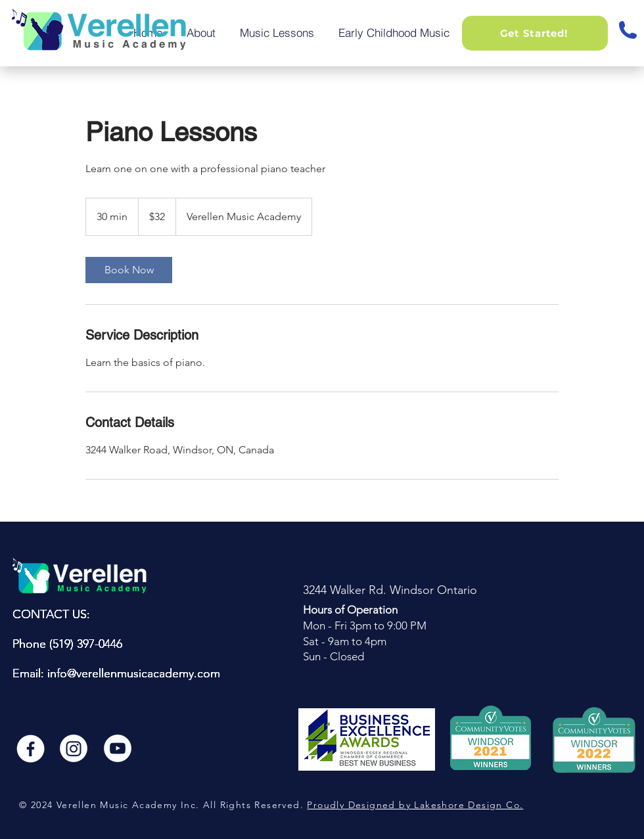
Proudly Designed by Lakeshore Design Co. (415, 805)
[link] (129, 270)
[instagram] (74, 748)
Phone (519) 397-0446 (67, 644)
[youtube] (118, 748)
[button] (535, 33)
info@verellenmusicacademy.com (134, 673)
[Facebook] (30, 748)
